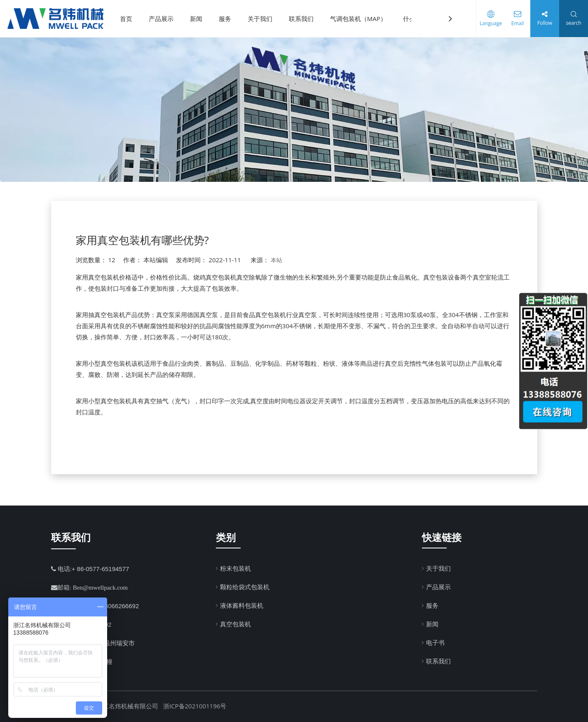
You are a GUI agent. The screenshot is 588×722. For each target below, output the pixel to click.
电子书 (435, 642)
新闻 (199, 19)
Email (516, 23)
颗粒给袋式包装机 (245, 587)
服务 (228, 19)
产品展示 (164, 19)
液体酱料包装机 (242, 605)
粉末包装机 (235, 568)
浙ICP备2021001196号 (195, 706)
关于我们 (263, 19)
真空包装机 (235, 624)
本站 (276, 260)
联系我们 (304, 19)
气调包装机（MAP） (361, 19)
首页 (129, 19)
